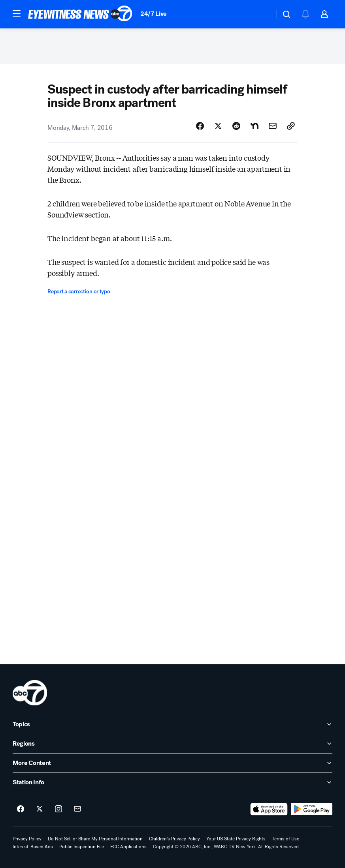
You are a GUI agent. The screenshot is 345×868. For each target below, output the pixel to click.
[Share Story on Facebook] (200, 126)
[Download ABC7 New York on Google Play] (312, 809)
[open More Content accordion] (172, 763)
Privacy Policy (27, 839)
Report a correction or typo (79, 292)
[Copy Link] (291, 126)
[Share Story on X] (218, 126)
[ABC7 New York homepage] (80, 14)
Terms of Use (286, 839)
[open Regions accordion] (172, 744)
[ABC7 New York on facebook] (21, 809)
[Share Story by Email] (273, 126)
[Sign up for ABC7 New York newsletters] (77, 809)
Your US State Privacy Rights (236, 839)
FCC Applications (128, 847)
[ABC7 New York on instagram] (58, 809)
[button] (17, 13)
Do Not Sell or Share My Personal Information (95, 839)
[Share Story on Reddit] (236, 126)
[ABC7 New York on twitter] (40, 809)
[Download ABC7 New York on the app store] (269, 809)
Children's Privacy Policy (174, 839)
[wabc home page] (30, 693)
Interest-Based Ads (33, 847)
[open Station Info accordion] (172, 782)
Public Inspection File (82, 847)
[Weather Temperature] (262, 14)
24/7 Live (154, 14)
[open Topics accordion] (172, 724)
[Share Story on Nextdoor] (255, 126)
